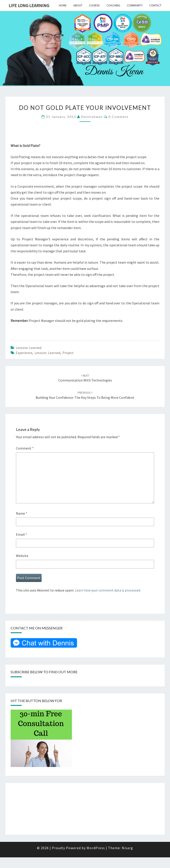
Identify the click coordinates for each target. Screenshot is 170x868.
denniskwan (92, 117)
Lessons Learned (29, 348)
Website (22, 556)
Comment (25, 448)
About (78, 5)
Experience (24, 353)
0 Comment (119, 117)
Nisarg (127, 848)
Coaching (113, 5)
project (68, 353)
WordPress (96, 848)
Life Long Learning (29, 5)
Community (135, 5)
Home (63, 5)
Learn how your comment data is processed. (108, 590)
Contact (155, 5)
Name (22, 513)
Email (21, 534)
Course (94, 5)
